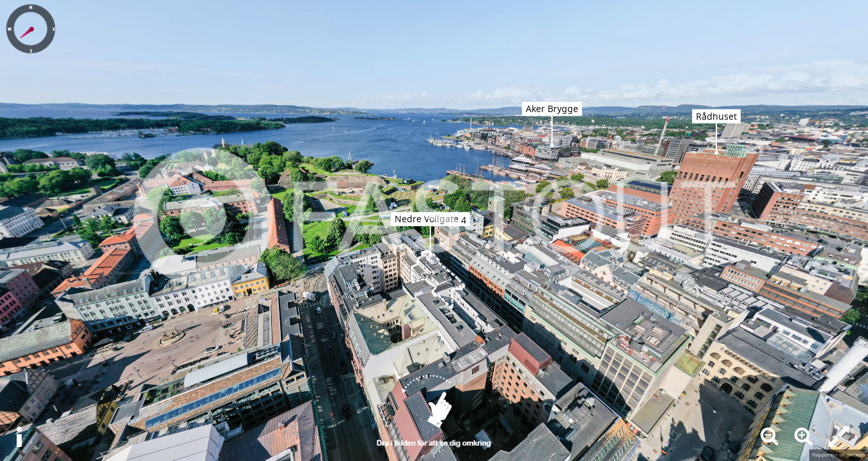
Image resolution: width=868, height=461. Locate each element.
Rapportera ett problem (839, 455)
